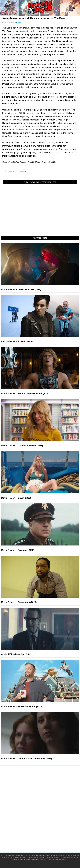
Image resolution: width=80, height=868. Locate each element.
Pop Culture (45, 802)
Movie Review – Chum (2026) (16, 498)
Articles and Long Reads (45, 790)
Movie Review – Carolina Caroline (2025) (22, 446)
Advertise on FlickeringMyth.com (45, 837)
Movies (45, 806)
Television (45, 810)
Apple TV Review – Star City (16, 654)
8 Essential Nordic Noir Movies (17, 341)
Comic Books (45, 814)
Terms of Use (23, 860)
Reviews (45, 783)
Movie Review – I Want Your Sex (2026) (21, 289)
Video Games (45, 818)
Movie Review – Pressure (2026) (18, 550)
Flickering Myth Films (45, 826)
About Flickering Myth (45, 833)
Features (45, 787)
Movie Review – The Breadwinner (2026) (22, 706)
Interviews (45, 794)
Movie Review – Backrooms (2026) (19, 602)
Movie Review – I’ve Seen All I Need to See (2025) (26, 759)
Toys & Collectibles (45, 822)
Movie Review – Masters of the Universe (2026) (25, 394)
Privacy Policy (35, 860)
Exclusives (45, 798)
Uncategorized (20, 171)
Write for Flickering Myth (45, 841)
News (45, 779)
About (45, 830)
